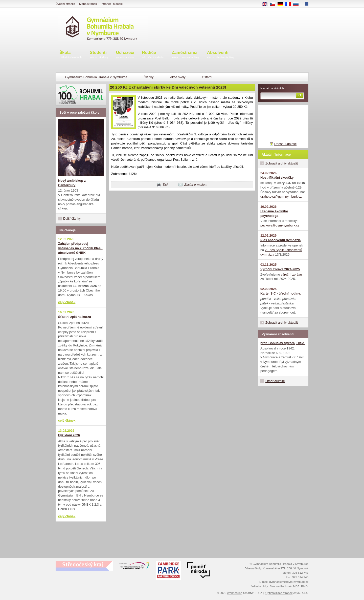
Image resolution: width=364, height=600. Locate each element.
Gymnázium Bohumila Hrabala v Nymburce (96, 77)
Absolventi (221, 55)
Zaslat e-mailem (196, 185)
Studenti (99, 55)
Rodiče (153, 55)
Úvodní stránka (65, 4)
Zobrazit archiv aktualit (282, 163)
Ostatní (207, 77)
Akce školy (178, 77)
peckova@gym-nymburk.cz (280, 225)
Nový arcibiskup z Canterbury (72, 183)
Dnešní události (285, 144)
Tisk (165, 185)
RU (298, 4)
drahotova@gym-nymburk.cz (281, 196)
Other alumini (275, 381)
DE (282, 4)
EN (266, 4)
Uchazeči (125, 55)
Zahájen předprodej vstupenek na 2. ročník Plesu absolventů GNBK (80, 248)
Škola (71, 55)
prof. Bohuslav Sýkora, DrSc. (283, 343)
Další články (72, 219)
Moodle (118, 4)
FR (290, 4)
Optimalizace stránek (279, 593)
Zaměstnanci (186, 55)
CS (274, 4)
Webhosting (235, 593)
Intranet (106, 4)
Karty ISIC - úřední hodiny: (281, 293)
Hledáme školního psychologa (274, 213)
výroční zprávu (291, 274)
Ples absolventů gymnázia (280, 240)
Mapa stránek (88, 4)
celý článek (67, 302)
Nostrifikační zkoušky (277, 178)
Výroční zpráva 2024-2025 (280, 269)
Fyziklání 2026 (69, 435)
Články (149, 77)
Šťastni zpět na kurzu (75, 317)
